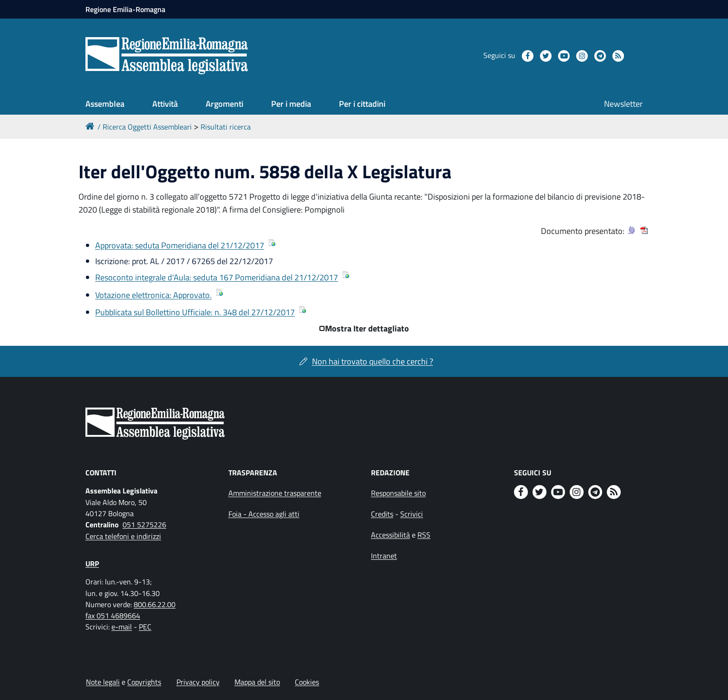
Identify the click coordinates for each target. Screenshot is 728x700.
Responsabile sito (398, 493)
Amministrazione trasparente (275, 493)
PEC (145, 627)
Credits (382, 514)
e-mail (122, 627)
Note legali (103, 682)
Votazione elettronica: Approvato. (153, 295)
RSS (424, 535)
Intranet (384, 556)
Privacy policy (198, 682)
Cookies (307, 682)
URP (92, 564)
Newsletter (623, 104)
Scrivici (412, 514)
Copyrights (144, 682)
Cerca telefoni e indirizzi (123, 536)
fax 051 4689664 (113, 616)
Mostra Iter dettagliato (367, 328)
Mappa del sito (257, 682)
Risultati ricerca (226, 127)
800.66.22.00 (155, 604)
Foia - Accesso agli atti (264, 514)
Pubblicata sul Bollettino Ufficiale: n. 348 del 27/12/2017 (195, 312)
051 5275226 (144, 525)
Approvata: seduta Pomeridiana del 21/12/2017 (180, 245)
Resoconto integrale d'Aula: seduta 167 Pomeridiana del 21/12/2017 (217, 277)
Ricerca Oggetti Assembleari (147, 127)
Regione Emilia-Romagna (125, 9)
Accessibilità (390, 535)
